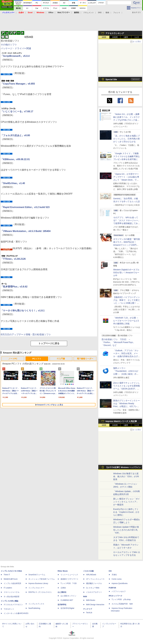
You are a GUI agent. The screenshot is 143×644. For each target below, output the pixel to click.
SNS (100, 13)
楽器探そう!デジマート (70, 579)
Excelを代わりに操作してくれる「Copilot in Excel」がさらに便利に (126, 512)
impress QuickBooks (120, 583)
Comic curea (117, 579)
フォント (117, 13)
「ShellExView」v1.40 (13, 183)
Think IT (7, 575)
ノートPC (13, 359)
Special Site (111, 79)
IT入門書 (61, 359)
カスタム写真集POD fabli (122, 604)
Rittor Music (63, 571)
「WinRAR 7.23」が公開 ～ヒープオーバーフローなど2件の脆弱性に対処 (126, 321)
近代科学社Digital (67, 608)
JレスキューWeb (93, 588)
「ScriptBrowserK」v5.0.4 (15, 56)
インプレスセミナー (36, 588)
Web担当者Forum (11, 579)
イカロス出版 (88, 571)
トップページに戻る (49, 343)
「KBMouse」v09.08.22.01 (15, 159)
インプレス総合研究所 (12, 583)
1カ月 (137, 37)
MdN (85, 597)
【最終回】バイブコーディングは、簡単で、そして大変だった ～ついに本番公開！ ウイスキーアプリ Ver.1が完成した (127, 303)
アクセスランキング (115, 33)
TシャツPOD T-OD (69, 583)
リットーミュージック (69, 575)
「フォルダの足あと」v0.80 (15, 135)
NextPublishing (34, 608)
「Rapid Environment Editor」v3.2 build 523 (25, 207)
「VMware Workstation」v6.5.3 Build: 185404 (26, 231)
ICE (110, 571)
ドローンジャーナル (12, 592)
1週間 (126, 37)
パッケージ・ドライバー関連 (16, 48)
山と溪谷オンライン (68, 596)
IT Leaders (8, 588)
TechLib (89, 613)
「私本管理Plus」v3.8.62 (14, 287)
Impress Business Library (38, 583)
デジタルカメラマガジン (13, 605)
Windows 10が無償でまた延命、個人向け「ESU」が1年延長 (126, 476)
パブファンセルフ (119, 591)
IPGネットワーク (115, 596)
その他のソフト (9, 45)
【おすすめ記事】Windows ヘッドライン (123, 467)
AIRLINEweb (91, 575)
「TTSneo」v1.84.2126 (13, 259)
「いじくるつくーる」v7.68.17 (17, 111)
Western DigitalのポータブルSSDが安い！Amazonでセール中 (126, 273)
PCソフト (37, 359)
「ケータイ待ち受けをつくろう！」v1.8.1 (23, 311)
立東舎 (63, 588)
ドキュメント (89, 13)
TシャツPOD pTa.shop (121, 599)
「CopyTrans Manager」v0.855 (18, 84)
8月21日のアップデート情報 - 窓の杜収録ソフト (26, 334)
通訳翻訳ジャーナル (94, 583)
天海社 (114, 575)
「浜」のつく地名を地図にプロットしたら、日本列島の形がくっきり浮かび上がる (127, 139)
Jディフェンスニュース (95, 579)
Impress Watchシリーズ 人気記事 (121, 421)
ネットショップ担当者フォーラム (42, 579)
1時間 (104, 37)
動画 (107, 13)
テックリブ (88, 609)
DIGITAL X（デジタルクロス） (40, 592)
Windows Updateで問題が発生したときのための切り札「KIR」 (126, 530)
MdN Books (91, 600)
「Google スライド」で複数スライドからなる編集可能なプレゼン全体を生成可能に (127, 156)
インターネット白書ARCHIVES (16, 613)
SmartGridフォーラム (37, 575)
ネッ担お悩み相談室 (12, 597)
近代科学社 (62, 605)
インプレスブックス (36, 604)
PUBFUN (112, 588)
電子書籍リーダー (85, 359)
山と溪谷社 (62, 592)
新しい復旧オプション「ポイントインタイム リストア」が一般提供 (127, 502)
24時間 (115, 37)
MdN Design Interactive (95, 605)
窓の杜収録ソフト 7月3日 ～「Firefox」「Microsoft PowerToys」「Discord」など (118, 342)
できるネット (9, 609)
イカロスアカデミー (94, 592)
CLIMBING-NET (67, 600)
